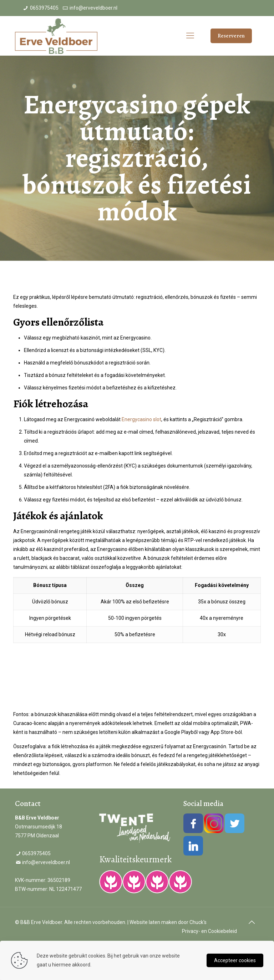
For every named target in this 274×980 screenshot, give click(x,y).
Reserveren (231, 36)
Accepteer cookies (235, 960)
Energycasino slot (141, 419)
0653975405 (44, 8)
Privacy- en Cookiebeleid (209, 931)
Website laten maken (153, 922)
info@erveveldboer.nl (93, 8)
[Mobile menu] (190, 36)
